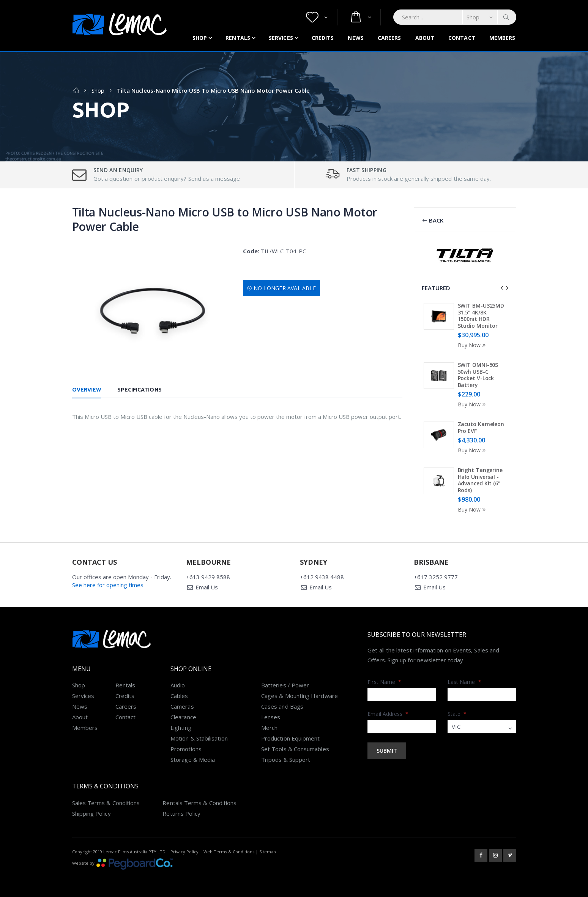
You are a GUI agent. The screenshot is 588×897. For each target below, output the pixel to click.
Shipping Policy (91, 813)
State (457, 714)
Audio (178, 685)
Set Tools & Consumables (295, 749)
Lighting (181, 728)
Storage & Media (193, 760)
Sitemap (268, 852)
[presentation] (502, 288)
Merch (269, 728)
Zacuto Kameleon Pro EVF (481, 427)
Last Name (464, 682)
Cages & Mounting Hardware (300, 696)
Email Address (388, 714)
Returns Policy (181, 813)
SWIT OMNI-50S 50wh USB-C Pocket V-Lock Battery (478, 375)
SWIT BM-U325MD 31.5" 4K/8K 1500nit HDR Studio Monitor (481, 316)
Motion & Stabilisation (199, 738)
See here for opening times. (108, 585)
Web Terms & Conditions (229, 852)
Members (502, 38)
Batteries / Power (285, 685)
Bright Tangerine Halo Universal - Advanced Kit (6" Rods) (480, 480)
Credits (323, 38)
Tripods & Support (286, 760)
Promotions (186, 749)
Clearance (183, 717)
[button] (317, 17)
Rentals (238, 38)
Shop (200, 38)
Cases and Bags (282, 706)
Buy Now (473, 345)
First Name (384, 682)
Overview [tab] (87, 390)
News (355, 38)
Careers (389, 38)
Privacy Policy (184, 852)
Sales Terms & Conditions (106, 803)
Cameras (182, 706)
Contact (462, 38)
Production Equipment (291, 738)
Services (281, 38)
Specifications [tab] (139, 390)
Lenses (271, 717)
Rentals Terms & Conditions (199, 803)
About (425, 38)
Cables (179, 696)
